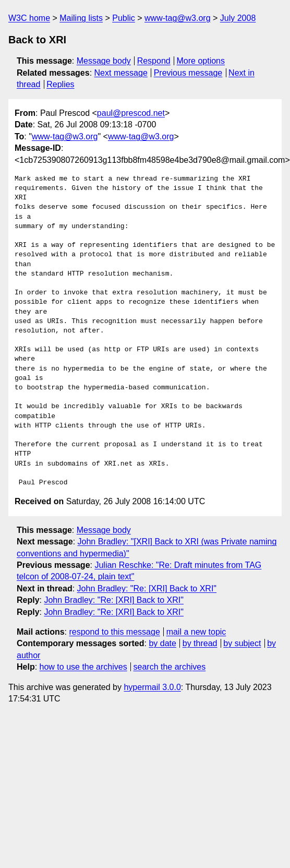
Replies (60, 84)
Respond (154, 61)
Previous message (188, 73)
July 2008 (238, 18)
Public (124, 18)
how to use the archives (83, 667)
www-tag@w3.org (178, 18)
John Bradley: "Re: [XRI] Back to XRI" (147, 588)
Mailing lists (81, 18)
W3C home (29, 18)
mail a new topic (196, 632)
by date (162, 643)
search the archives (170, 667)
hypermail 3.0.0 (152, 687)
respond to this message (114, 632)
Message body (104, 61)
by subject (242, 643)
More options (201, 61)
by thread (200, 643)
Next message (121, 73)
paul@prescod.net (131, 113)
